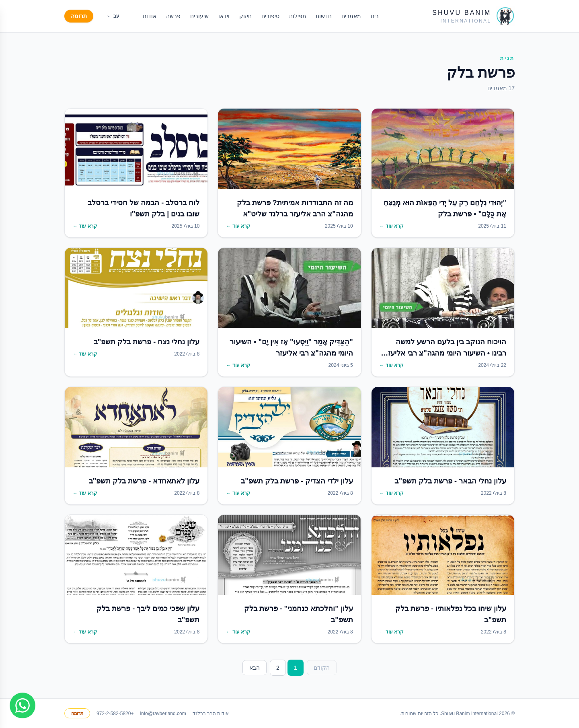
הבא (255, 668)
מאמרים (351, 16)
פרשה (173, 16)
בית (375, 16)
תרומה (79, 16)
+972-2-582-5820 (115, 714)
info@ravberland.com (163, 714)
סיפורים (270, 16)
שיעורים (199, 16)
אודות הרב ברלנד (211, 714)
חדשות (324, 16)
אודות (150, 16)
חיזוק (245, 16)
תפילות (298, 16)
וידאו (224, 16)
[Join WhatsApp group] (23, 705)
